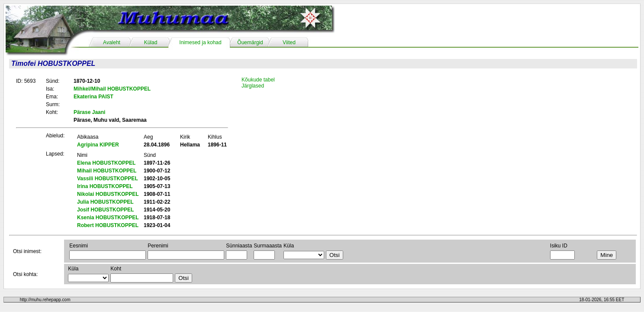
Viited (289, 42)
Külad (151, 42)
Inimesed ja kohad (200, 42)
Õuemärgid (250, 42)
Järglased (253, 86)
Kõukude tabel (258, 80)
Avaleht (112, 42)
